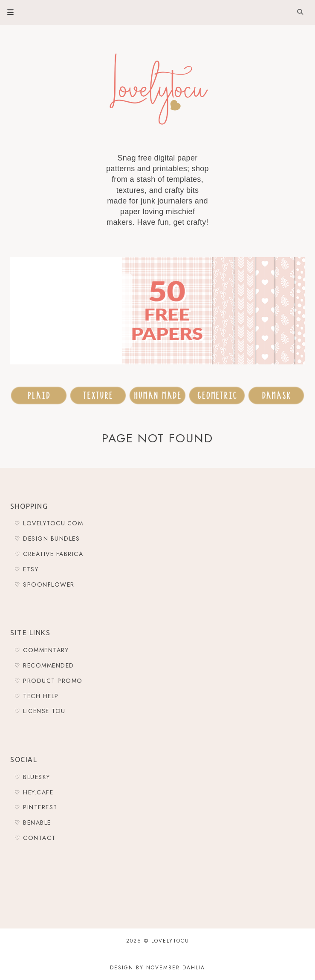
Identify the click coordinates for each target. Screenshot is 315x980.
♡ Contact (35, 838)
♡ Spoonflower (45, 585)
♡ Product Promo (49, 681)
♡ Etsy (26, 569)
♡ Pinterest (36, 807)
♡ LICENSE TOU (40, 711)
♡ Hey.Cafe (34, 792)
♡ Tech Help (37, 696)
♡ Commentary (42, 650)
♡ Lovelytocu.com (49, 523)
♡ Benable (33, 822)
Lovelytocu (170, 941)
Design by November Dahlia (157, 968)
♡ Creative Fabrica (49, 554)
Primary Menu (7, 12)
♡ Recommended (44, 665)
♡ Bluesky (32, 777)
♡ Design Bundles (47, 539)
